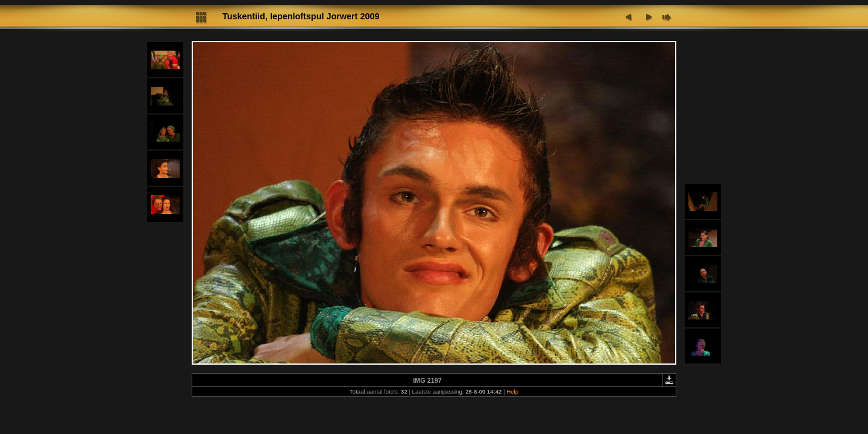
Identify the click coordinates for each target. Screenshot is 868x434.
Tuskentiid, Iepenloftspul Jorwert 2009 (301, 16)
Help (512, 392)
